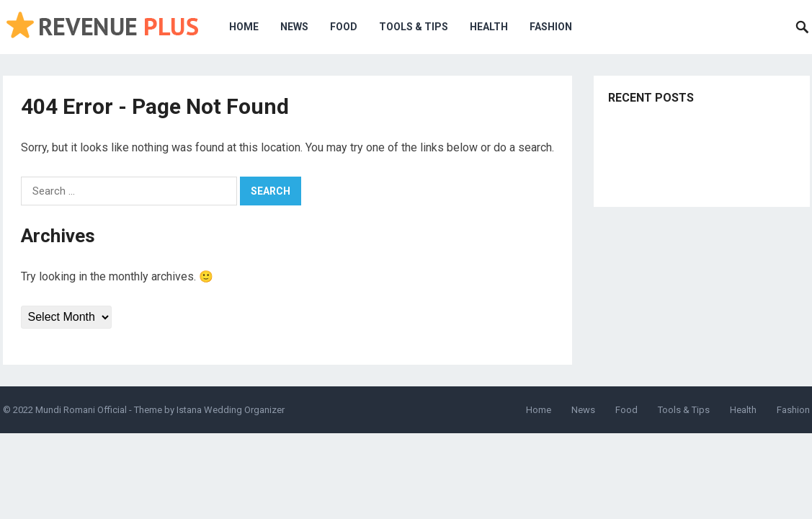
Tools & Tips (414, 27)
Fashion (551, 27)
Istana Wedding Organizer (231, 410)
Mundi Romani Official (81, 410)
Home (244, 27)
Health (489, 27)
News (294, 27)
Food (344, 27)
